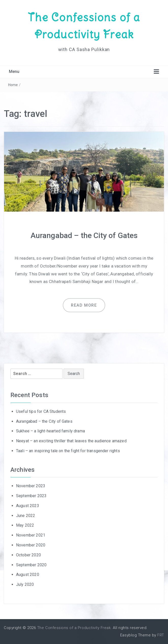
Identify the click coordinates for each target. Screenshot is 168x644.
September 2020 (31, 565)
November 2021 (31, 535)
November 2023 (31, 486)
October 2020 (28, 555)
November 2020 (31, 545)
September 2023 (31, 496)
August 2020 (28, 575)
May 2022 (25, 525)
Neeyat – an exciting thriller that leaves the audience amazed (71, 441)
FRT (161, 635)
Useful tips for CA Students (41, 411)
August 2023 (28, 506)
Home (13, 85)
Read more (84, 305)
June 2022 (26, 516)
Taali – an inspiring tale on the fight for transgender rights (68, 451)
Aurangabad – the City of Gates (84, 235)
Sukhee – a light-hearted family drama (50, 431)
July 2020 (25, 584)
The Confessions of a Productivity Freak (74, 628)
